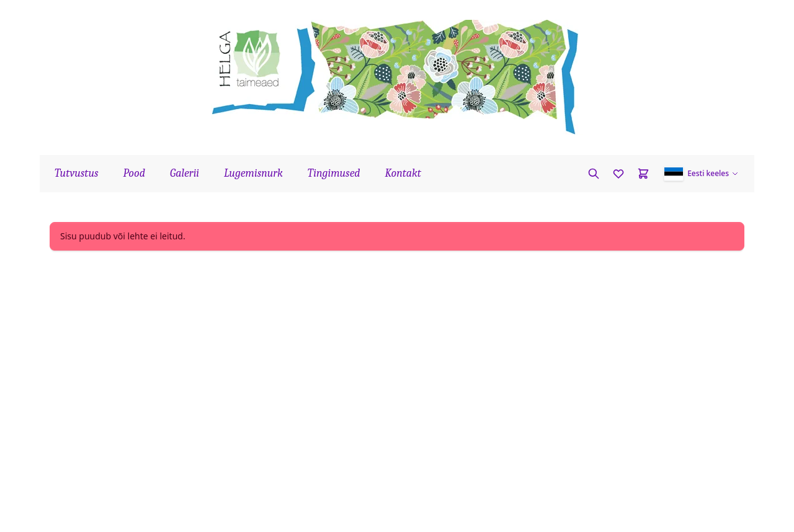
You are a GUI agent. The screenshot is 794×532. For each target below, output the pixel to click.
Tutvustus (77, 173)
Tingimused (334, 173)
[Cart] (643, 174)
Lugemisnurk (253, 173)
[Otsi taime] (594, 174)
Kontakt (403, 173)
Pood (134, 173)
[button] (701, 174)
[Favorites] (618, 174)
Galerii (185, 173)
